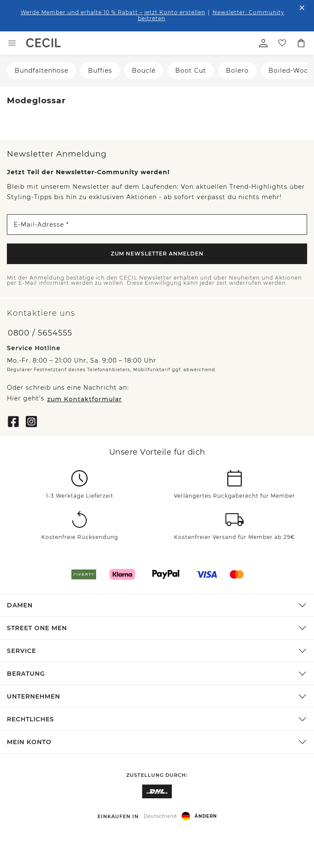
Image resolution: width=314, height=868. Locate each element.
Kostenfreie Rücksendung (80, 537)
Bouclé (144, 71)
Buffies (100, 71)
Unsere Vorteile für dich (157, 452)
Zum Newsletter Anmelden (157, 254)
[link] (43, 43)
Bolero (237, 71)
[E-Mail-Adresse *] (157, 225)
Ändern (206, 816)
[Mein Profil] (263, 43)
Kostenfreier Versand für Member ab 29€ (235, 537)
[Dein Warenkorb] (301, 43)
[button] (157, 605)
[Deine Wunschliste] (282, 43)
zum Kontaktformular (85, 399)
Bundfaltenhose (41, 71)
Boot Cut (191, 71)
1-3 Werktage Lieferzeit (80, 496)
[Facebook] (13, 421)
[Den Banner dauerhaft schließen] (302, 8)
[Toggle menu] (12, 43)
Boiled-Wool (290, 71)
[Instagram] (31, 421)
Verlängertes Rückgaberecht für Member (235, 496)
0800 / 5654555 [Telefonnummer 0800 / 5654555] (40, 333)
